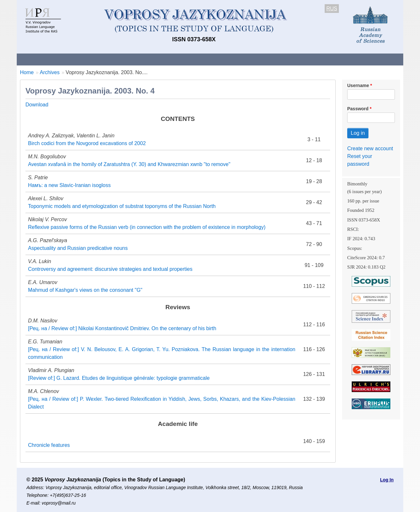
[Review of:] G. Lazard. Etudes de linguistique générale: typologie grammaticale (119, 378)
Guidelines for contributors (140, 59)
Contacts (86, 59)
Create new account (370, 148)
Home (27, 72)
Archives (236, 59)
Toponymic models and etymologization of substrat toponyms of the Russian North (122, 206)
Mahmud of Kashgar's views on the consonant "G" (85, 290)
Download (37, 105)
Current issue (198, 59)
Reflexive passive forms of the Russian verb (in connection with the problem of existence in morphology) (147, 227)
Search (358, 59)
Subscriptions (274, 59)
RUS (332, 9)
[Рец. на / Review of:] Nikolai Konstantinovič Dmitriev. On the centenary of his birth (122, 328)
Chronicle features (49, 445)
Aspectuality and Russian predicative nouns (78, 248)
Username (358, 85)
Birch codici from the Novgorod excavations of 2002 (87, 143)
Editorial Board (320, 59)
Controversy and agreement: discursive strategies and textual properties (110, 269)
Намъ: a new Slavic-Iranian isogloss (69, 185)
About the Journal (43, 59)
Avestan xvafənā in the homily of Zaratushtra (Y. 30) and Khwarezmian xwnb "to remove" (129, 164)
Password (358, 109)
